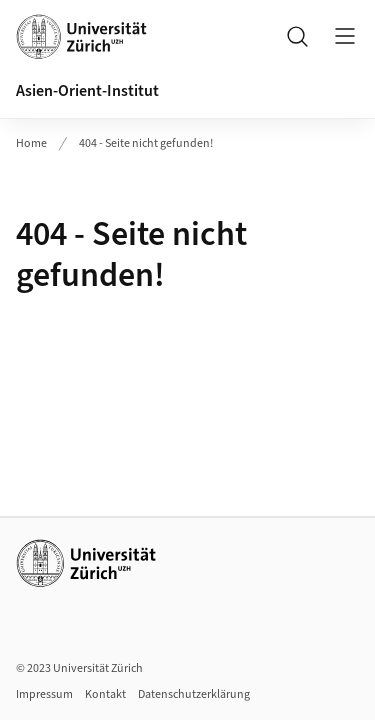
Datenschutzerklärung (194, 694)
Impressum (44, 694)
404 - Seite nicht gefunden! (146, 143)
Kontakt (105, 694)
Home (31, 143)
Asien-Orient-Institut (87, 91)
